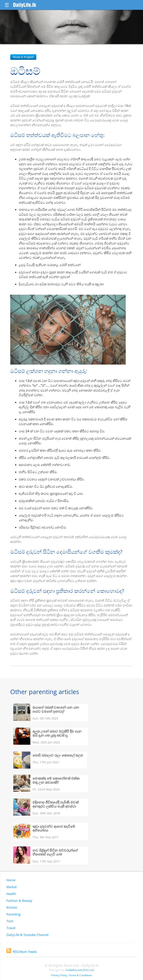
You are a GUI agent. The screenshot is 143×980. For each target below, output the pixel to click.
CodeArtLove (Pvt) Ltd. (80, 970)
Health (11, 894)
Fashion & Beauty (19, 901)
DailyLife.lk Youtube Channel (27, 935)
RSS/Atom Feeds (22, 952)
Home (11, 880)
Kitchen (12, 907)
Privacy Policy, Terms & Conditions (71, 975)
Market (12, 887)
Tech (10, 921)
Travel (11, 928)
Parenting (13, 914)
